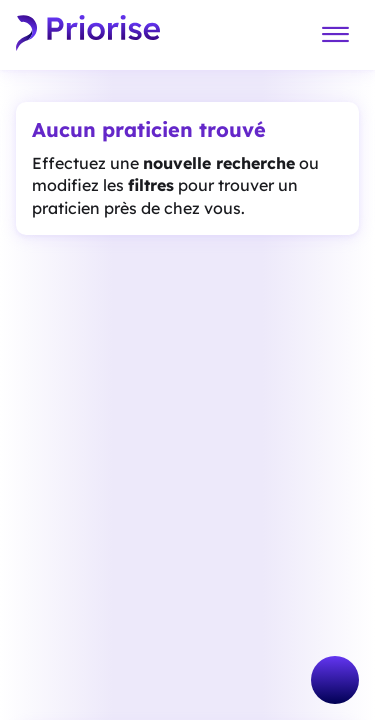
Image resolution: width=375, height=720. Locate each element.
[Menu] (335, 35)
